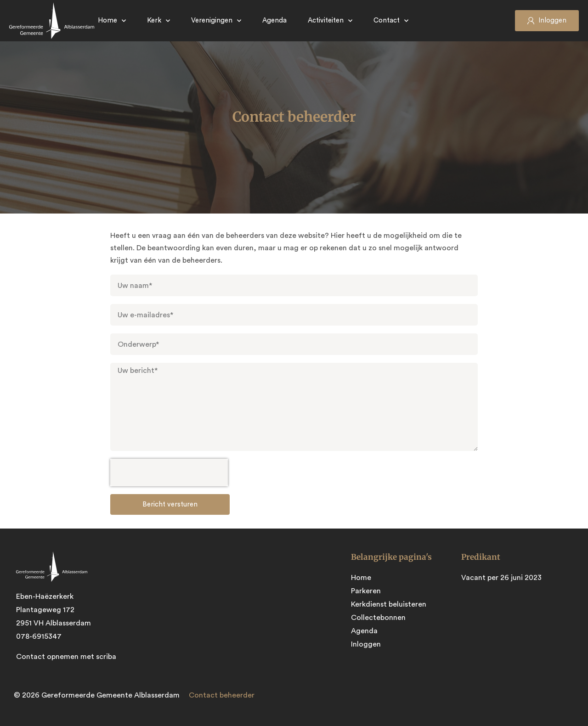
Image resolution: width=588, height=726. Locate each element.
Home (112, 21)
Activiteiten (330, 21)
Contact (391, 21)
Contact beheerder (222, 695)
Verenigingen (216, 21)
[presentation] (169, 473)
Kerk (158, 21)
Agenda (274, 20)
